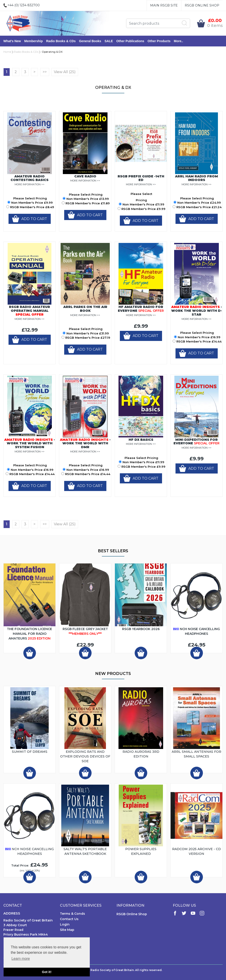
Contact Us (69, 919)
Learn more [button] (21, 959)
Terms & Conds (72, 914)
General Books (90, 41)
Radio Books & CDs (61, 41)
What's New (12, 41)
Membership (33, 41)
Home (7, 52)
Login (65, 924)
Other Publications (130, 41)
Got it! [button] (47, 972)
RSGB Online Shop (202, 5)
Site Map (67, 930)
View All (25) (65, 72)
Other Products (159, 41)
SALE (109, 41)
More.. (179, 41)
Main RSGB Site (164, 5)
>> (45, 72)
